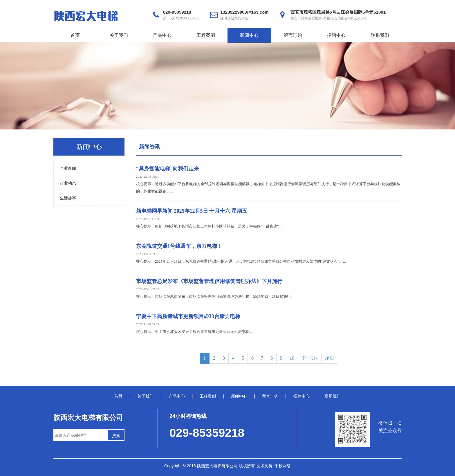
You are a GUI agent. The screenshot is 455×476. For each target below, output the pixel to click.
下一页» (310, 358)
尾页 (330, 358)
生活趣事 (68, 198)
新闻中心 (249, 35)
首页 (75, 35)
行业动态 (68, 183)
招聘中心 (336, 35)
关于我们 (119, 35)
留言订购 (293, 35)
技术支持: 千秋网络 (274, 466)
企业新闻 (68, 168)
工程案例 (206, 35)
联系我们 (380, 35)
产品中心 (162, 35)
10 (292, 358)
